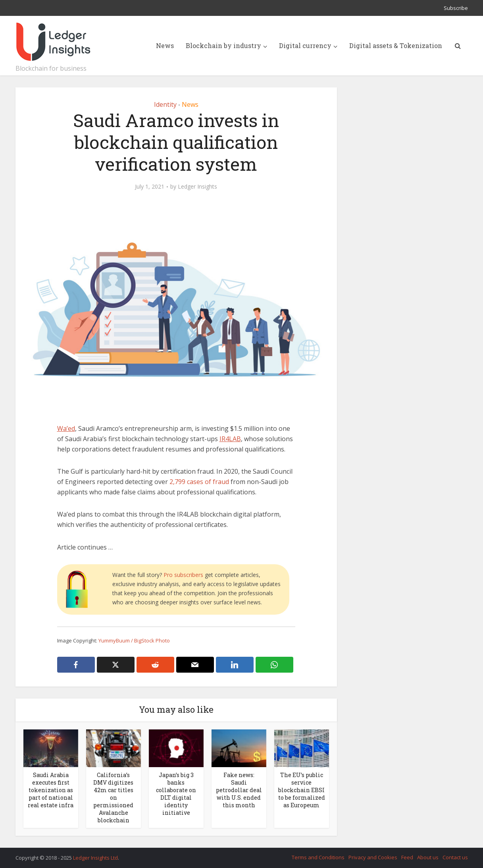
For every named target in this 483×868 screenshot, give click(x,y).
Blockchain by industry (223, 45)
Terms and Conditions (318, 857)
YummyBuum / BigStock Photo (134, 640)
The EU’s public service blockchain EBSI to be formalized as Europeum (302, 790)
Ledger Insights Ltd (95, 858)
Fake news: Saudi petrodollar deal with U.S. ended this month (239, 790)
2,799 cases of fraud (199, 482)
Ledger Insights (197, 187)
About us (428, 857)
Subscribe (456, 8)
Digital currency (305, 45)
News (165, 45)
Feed (407, 857)
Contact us (455, 857)
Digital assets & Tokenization (396, 45)
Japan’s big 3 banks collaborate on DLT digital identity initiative (176, 794)
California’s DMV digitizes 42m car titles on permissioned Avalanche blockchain (113, 798)
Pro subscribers (183, 575)
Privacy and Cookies (373, 857)
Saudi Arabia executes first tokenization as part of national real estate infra (51, 790)
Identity (165, 104)
